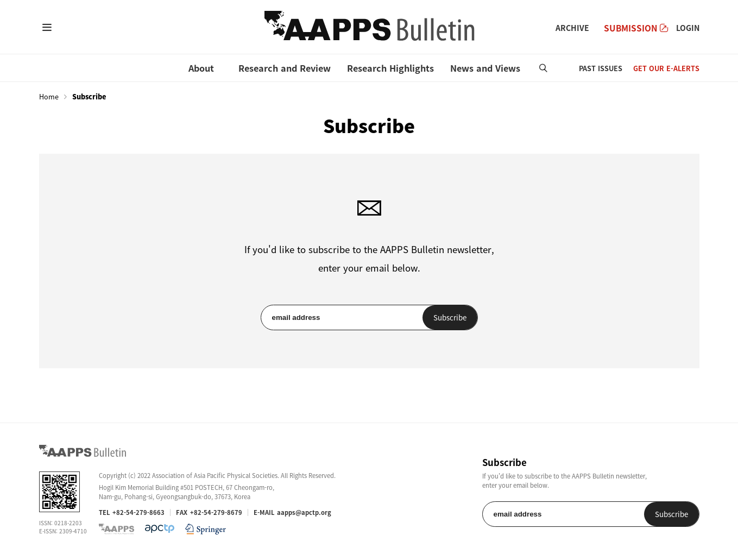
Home (49, 97)
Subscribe (450, 317)
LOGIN (688, 28)
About (201, 68)
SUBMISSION (636, 28)
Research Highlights (390, 68)
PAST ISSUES (601, 68)
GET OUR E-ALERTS (666, 68)
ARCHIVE (572, 28)
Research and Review (285, 68)
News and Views (485, 68)
